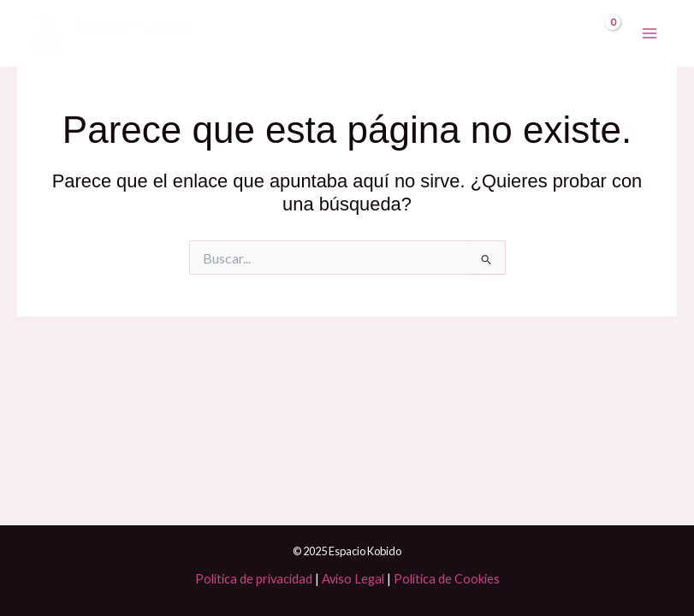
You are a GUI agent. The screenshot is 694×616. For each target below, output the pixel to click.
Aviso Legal (353, 579)
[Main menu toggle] (650, 33)
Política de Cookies (447, 579)
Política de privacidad (254, 579)
